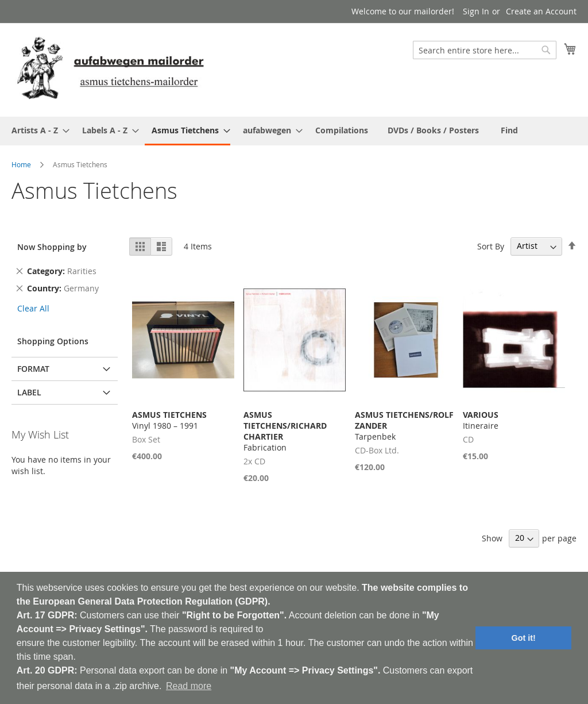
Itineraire (481, 420)
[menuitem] (37, 130)
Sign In (476, 11)
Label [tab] (29, 392)
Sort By (491, 246)
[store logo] (110, 69)
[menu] (294, 131)
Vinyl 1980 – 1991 (169, 420)
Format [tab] (33, 369)
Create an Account (541, 11)
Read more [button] (189, 686)
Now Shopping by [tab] (52, 247)
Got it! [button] (524, 638)
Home (21, 164)
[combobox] (485, 50)
